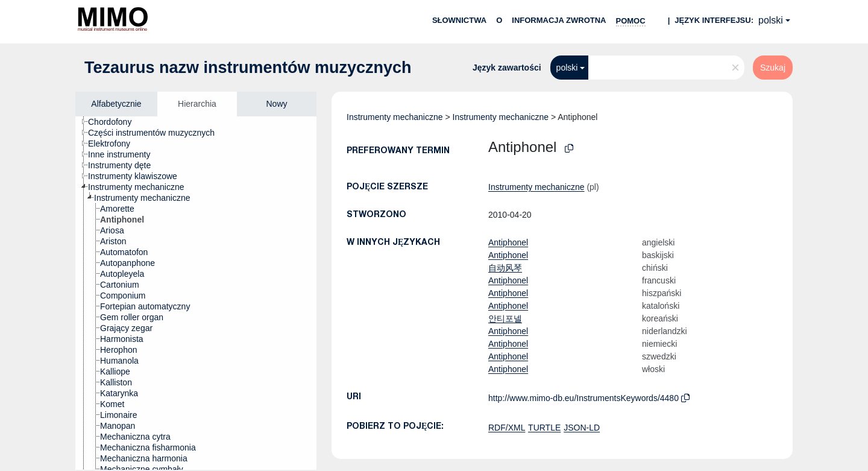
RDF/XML (507, 428)
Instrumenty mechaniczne (395, 117)
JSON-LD (582, 428)
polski (771, 20)
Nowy (276, 104)
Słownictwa (459, 20)
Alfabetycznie (116, 104)
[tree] (196, 293)
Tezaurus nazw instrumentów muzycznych (248, 68)
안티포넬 (505, 318)
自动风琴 (505, 268)
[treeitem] (115, 122)
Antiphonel (508, 242)
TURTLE (544, 428)
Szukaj (773, 68)
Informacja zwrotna (559, 20)
